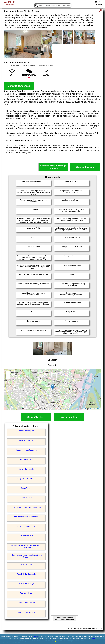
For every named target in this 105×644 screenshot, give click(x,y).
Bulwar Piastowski (26, 460)
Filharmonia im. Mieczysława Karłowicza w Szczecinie (26, 556)
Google (36, 636)
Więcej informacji (85, 167)
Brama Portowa (26, 488)
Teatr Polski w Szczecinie (26, 574)
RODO (94, 638)
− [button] (8, 377)
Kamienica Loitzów (26, 498)
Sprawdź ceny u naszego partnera (53, 167)
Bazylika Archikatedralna (26, 479)
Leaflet (85, 409)
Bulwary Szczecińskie (26, 469)
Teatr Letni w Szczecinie (26, 612)
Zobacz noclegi (69, 417)
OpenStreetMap (95, 409)
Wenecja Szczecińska (26, 440)
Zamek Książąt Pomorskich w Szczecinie (26, 507)
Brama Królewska (26, 536)
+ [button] (8, 373)
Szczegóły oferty (36, 417)
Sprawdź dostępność (19, 86)
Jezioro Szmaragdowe (26, 431)
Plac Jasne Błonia (26, 593)
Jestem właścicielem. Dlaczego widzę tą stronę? (65, 618)
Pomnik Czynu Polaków (26, 603)
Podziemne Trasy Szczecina (26, 450)
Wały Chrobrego (26, 565)
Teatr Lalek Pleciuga (26, 584)
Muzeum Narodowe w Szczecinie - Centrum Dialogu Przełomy (26, 546)
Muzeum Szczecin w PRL (26, 526)
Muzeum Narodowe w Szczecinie (26, 517)
